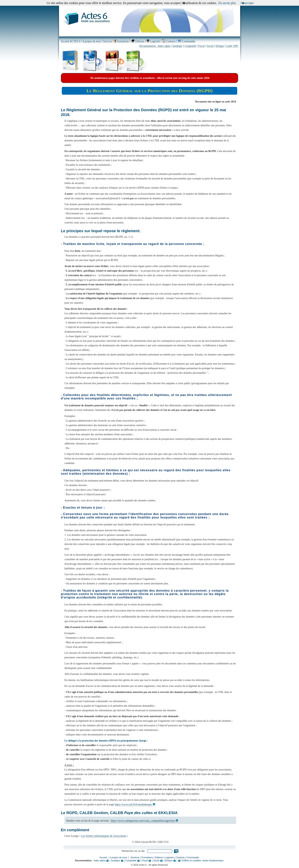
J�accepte (247, 3)
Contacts (169, 41)
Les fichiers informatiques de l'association (104, 836)
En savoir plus (227, 3)
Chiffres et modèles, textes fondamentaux (201, 861)
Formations (122, 41)
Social (210, 46)
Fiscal (201, 46)
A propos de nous (92, 41)
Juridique (177, 46)
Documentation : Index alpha (155, 46)
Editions (138, 41)
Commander (186, 41)
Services (107, 41)
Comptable (190, 46)
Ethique (220, 46)
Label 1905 (232, 46)
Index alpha (101, 861)
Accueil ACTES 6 (70, 41)
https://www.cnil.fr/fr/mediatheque (135, 804)
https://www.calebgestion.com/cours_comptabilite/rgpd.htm (145, 821)
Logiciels (153, 41)
